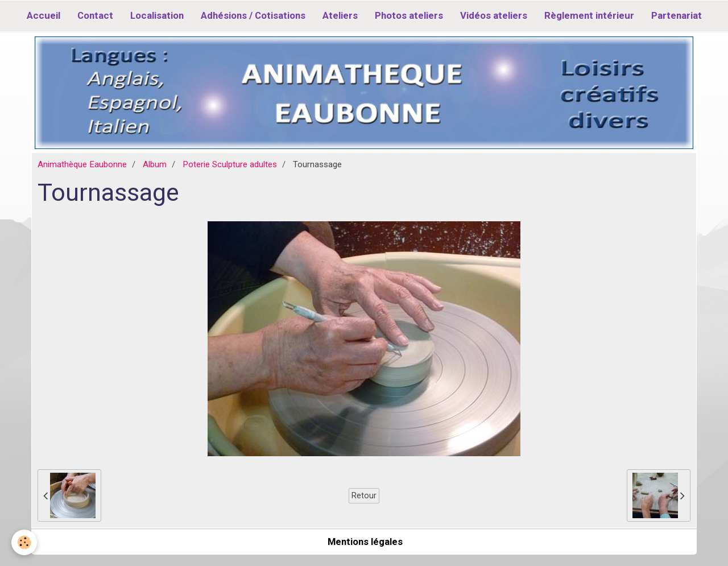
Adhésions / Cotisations (253, 15)
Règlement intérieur (589, 15)
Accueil (44, 15)
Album (155, 164)
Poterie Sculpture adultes (230, 164)
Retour (364, 495)
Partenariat (677, 15)
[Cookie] (24, 542)
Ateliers (340, 15)
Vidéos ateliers (494, 15)
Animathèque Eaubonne (82, 164)
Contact (95, 15)
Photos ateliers (409, 15)
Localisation (157, 15)
